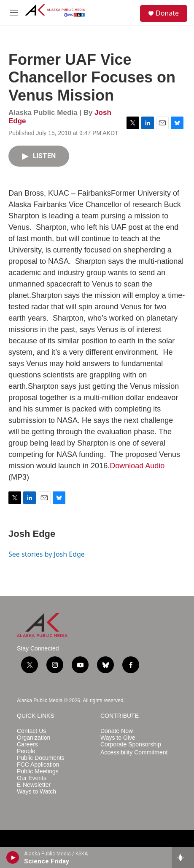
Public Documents (41, 758)
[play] (13, 857)
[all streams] (183, 857)
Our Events (32, 778)
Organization (34, 738)
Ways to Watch (36, 792)
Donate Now (117, 731)
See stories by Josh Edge (47, 554)
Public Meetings (38, 771)
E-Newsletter (34, 785)
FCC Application (38, 765)
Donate (167, 13)
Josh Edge (32, 534)
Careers (27, 745)
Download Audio (137, 466)
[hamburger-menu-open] (14, 13)
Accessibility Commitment (134, 753)
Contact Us (31, 731)
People (26, 751)
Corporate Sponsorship (131, 745)
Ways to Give (118, 738)
